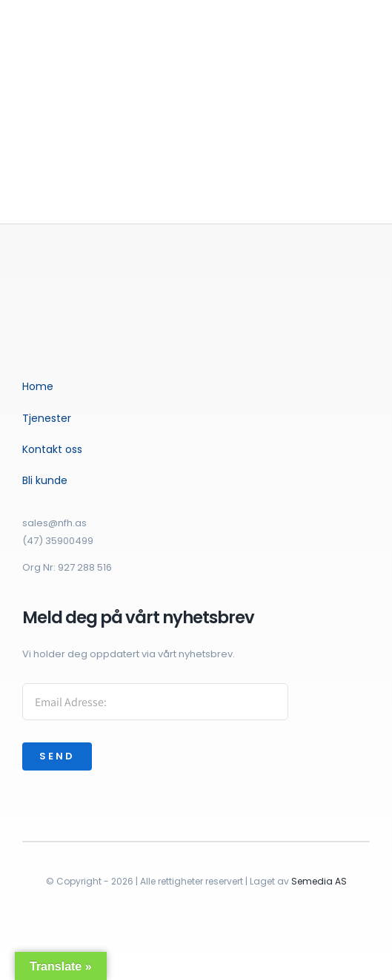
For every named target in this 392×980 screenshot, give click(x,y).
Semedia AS (319, 881)
